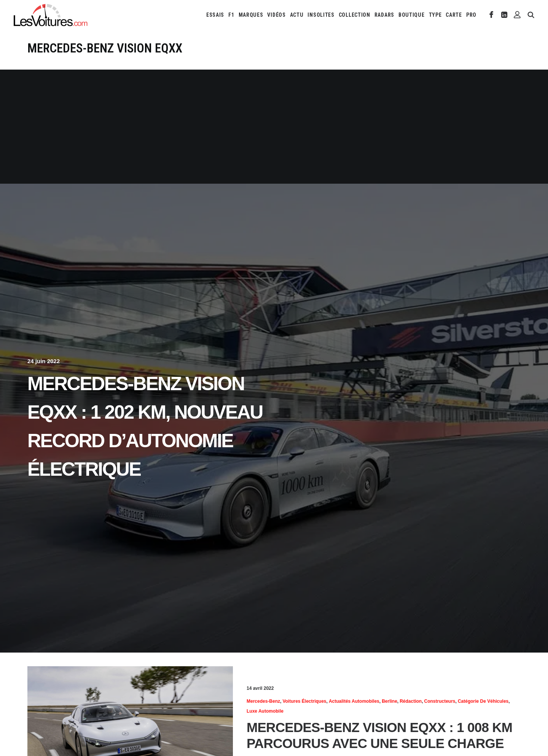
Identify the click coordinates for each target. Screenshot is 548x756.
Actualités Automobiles (354, 701)
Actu (297, 15)
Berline (389, 701)
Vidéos (276, 15)
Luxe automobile (265, 711)
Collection (354, 15)
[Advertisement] (274, 127)
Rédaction (411, 701)
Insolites (321, 15)
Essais (215, 15)
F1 (231, 15)
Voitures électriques (304, 701)
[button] (491, 15)
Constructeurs (440, 701)
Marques (251, 15)
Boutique (412, 15)
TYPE (435, 15)
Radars (384, 15)
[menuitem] (215, 15)
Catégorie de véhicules (483, 701)
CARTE (454, 15)
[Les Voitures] (51, 15)
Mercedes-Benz (263, 701)
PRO (471, 15)
